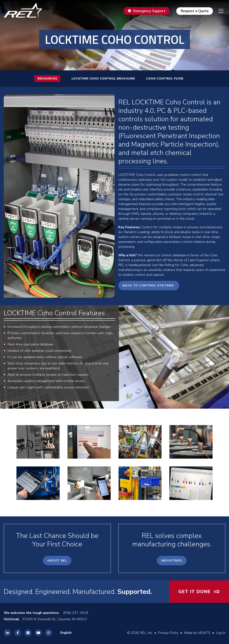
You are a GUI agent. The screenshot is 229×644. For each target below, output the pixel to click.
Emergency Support (149, 11)
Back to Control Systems (149, 286)
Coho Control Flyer (165, 79)
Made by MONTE (197, 633)
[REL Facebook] (18, 633)
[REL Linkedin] (7, 633)
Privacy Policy (168, 633)
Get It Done (194, 592)
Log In (221, 633)
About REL (57, 561)
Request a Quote (195, 11)
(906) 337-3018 (76, 613)
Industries (172, 561)
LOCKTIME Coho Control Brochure (103, 79)
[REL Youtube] (38, 633)
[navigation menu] (218, 11)
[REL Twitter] (28, 633)
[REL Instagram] (49, 633)
